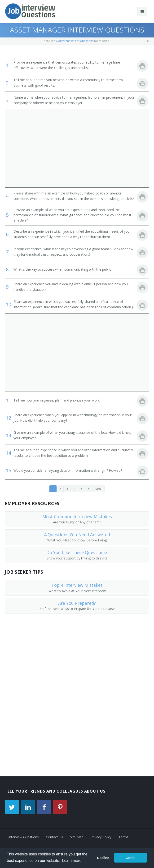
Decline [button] (103, 858)
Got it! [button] (131, 858)
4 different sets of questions (75, 41)
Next (98, 489)
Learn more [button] (72, 861)
